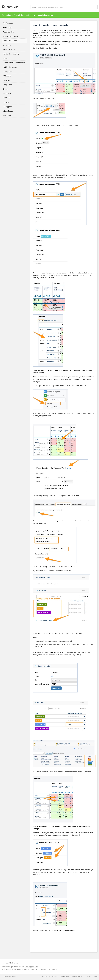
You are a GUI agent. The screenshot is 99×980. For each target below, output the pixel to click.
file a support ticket (32, 967)
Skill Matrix (7, 98)
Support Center (7, 15)
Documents (7, 93)
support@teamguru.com (80, 379)
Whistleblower (78, 976)
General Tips (7, 27)
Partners (6, 102)
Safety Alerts (7, 85)
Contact (55, 976)
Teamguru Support (11, 7)
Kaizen (5, 89)
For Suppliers (8, 107)
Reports (5, 58)
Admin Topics (8, 111)
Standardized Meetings (11, 54)
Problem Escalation (10, 67)
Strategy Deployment (10, 36)
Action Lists (7, 45)
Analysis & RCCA (9, 49)
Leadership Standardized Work (14, 63)
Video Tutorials (8, 32)
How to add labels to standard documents (60, 931)
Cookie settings (92, 976)
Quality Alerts (8, 71)
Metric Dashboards (23, 15)
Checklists (6, 80)
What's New (7, 115)
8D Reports (7, 76)
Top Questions (8, 23)
